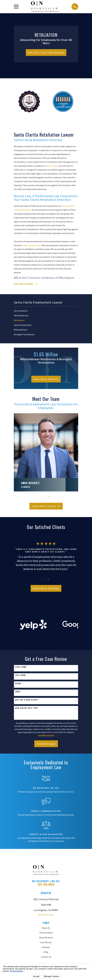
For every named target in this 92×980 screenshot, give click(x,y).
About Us (46, 928)
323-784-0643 (46, 885)
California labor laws (32, 245)
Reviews (46, 947)
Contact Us (46, 957)
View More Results (46, 379)
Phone (18, 684)
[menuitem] (46, 311)
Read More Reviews (46, 589)
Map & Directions (46, 915)
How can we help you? (27, 708)
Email (18, 692)
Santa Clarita (52, 166)
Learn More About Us (46, 506)
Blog (46, 952)
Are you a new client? (27, 700)
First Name (21, 667)
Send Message (46, 744)
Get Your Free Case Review (46, 52)
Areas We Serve (46, 938)
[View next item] (48, 370)
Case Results (46, 943)
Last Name (20, 676)
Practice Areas (46, 933)
